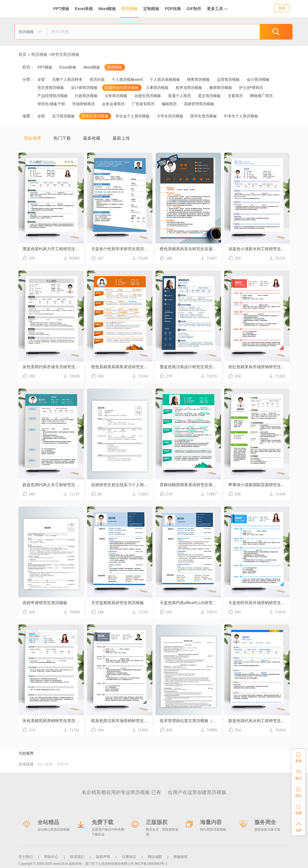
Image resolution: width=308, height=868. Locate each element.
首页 (23, 54)
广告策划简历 (143, 104)
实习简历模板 (63, 116)
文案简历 (235, 96)
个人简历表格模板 (165, 79)
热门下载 (62, 138)
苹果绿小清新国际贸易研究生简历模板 (259, 485)
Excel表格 (84, 9)
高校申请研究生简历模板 (45, 603)
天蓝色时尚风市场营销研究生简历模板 (259, 603)
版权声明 (103, 857)
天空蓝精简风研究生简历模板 (118, 603)
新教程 (63, 764)
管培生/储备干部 (51, 104)
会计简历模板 (258, 79)
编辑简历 (169, 104)
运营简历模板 (228, 79)
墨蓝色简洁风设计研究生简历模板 (190, 367)
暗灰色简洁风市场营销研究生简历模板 (122, 721)
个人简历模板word (127, 79)
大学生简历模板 (170, 116)
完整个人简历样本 (67, 79)
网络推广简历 (261, 96)
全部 (41, 79)
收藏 (298, 809)
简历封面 (97, 79)
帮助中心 (51, 857)
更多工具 (217, 9)
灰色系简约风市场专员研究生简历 (53, 367)
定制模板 (152, 8)
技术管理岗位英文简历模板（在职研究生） (190, 721)
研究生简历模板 (65, 54)
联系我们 (77, 857)
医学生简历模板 (204, 116)
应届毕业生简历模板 (122, 88)
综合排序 (33, 138)
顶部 (298, 827)
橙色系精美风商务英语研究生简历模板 (122, 367)
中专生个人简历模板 (241, 116)
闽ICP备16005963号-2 (151, 864)
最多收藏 (92, 138)
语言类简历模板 (51, 88)
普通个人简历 (179, 96)
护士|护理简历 (251, 88)
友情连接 (26, 764)
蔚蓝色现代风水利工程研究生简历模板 (259, 721)
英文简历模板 (209, 96)
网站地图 (155, 857)
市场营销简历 (84, 104)
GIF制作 (194, 9)
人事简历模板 (157, 88)
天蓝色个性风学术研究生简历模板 (122, 249)
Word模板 (107, 9)
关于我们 (25, 857)
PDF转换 (173, 9)
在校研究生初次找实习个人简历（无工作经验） (122, 485)
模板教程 (181, 857)
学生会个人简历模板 (133, 116)
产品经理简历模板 (53, 96)
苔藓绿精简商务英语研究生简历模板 (190, 485)
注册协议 (129, 857)
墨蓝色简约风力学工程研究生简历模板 (53, 249)
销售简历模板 (198, 79)
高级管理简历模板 (199, 104)
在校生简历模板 (148, 96)
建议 (298, 792)
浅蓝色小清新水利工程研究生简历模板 (259, 249)
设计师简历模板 (84, 88)
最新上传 (121, 138)
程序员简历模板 (189, 88)
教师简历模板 (221, 88)
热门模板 (45, 764)
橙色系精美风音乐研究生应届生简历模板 (190, 249)
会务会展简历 (113, 104)
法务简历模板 (116, 96)
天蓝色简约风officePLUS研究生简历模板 (190, 603)
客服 (298, 757)
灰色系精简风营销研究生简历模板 (53, 721)
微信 (298, 775)
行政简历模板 (86, 96)
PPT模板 (61, 9)
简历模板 (130, 9)
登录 (282, 8)
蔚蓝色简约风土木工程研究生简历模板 (53, 485)
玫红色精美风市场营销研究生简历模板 (259, 367)
